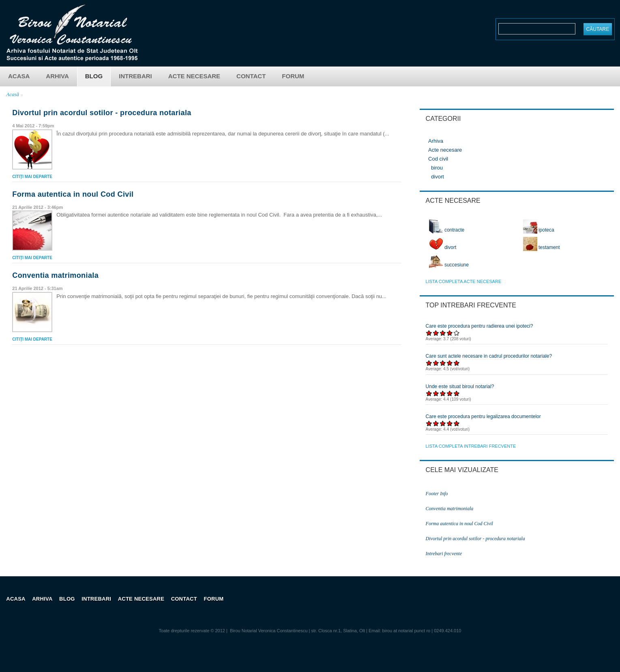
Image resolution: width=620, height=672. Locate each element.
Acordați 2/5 (436, 333)
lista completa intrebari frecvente (471, 446)
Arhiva (57, 76)
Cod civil (438, 159)
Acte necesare (194, 76)
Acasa (19, 76)
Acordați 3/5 (443, 333)
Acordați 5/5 (457, 333)
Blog (94, 76)
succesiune (449, 265)
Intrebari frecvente (444, 554)
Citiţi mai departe (32, 177)
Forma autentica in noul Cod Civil (73, 194)
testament (542, 247)
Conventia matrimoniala (55, 275)
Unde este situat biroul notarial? (460, 386)
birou (437, 168)
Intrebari (135, 76)
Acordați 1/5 (429, 333)
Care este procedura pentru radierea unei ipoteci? (479, 326)
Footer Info (437, 494)
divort (438, 177)
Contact (251, 76)
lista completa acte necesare (464, 281)
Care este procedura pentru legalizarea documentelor (483, 417)
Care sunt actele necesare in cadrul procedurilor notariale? (489, 356)
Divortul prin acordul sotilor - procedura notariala (102, 113)
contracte (447, 230)
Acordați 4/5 (450, 333)
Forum (293, 76)
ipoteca (539, 230)
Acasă (13, 94)
